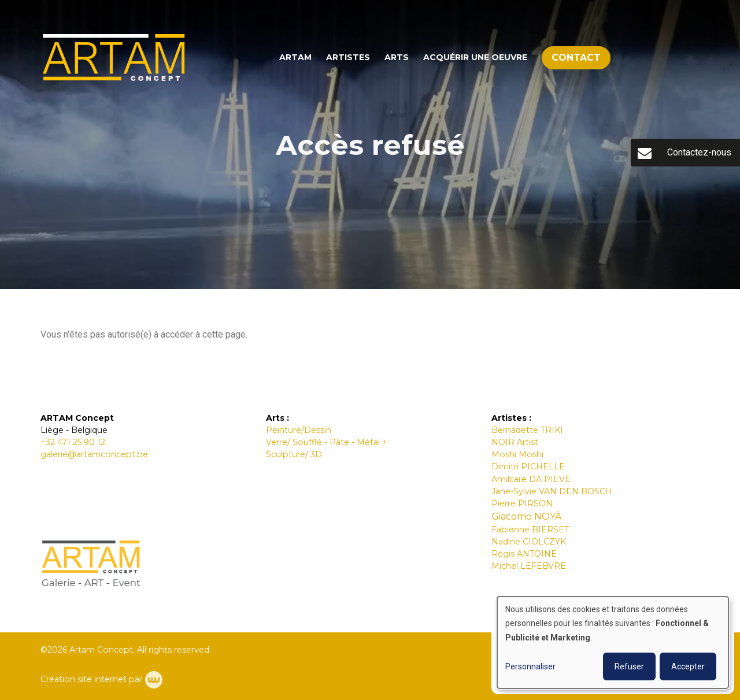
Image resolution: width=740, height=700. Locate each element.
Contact (576, 58)
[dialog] (613, 642)
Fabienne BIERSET (530, 529)
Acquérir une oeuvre (475, 57)
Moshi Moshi (519, 454)
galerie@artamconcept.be (94, 454)
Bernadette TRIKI (527, 430)
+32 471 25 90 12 (73, 442)
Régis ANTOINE (524, 554)
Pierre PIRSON (522, 503)
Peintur (281, 430)
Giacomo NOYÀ (526, 516)
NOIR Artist (515, 442)
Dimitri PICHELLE (528, 466)
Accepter (688, 666)
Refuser (629, 666)
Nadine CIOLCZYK (529, 542)
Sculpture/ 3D (294, 454)
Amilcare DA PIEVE (531, 479)
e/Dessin (314, 430)
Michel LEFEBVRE (529, 566)
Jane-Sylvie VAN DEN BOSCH (552, 491)
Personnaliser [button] (530, 666)
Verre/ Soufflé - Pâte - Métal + (327, 442)
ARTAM (295, 57)
